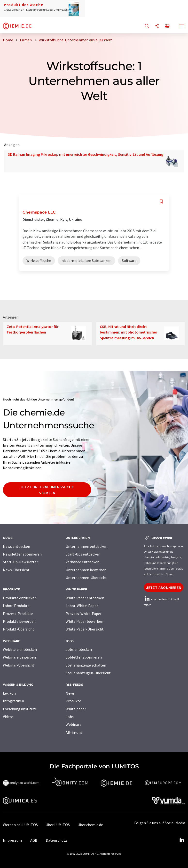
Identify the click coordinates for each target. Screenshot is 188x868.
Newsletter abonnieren (22, 554)
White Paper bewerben (84, 621)
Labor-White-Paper (82, 606)
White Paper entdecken (85, 598)
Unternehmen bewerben (86, 570)
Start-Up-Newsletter (20, 562)
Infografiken (13, 701)
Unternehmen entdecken (86, 546)
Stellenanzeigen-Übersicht (88, 673)
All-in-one (74, 732)
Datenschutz (56, 840)
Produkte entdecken (20, 598)
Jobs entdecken (79, 649)
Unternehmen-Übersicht (86, 578)
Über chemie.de (90, 825)
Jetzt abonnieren (164, 587)
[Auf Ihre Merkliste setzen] (161, 202)
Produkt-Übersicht (19, 629)
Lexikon (9, 693)
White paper (76, 709)
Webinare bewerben (19, 657)
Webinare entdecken (20, 649)
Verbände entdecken (82, 562)
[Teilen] (157, 26)
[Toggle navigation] (182, 27)
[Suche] (147, 26)
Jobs (70, 717)
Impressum (12, 840)
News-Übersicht (16, 570)
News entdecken (16, 546)
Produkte (73, 701)
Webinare (74, 724)
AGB (34, 840)
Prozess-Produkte (18, 614)
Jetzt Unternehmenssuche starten (47, 490)
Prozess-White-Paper (84, 614)
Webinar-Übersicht (19, 665)
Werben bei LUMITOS (20, 825)
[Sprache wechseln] (167, 26)
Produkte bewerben (19, 621)
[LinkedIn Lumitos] (182, 840)
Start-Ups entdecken (83, 554)
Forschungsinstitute (20, 709)
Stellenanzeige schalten (86, 665)
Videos (8, 717)
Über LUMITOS (58, 825)
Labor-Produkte (16, 606)
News (70, 693)
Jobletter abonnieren (84, 657)
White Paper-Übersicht (85, 629)
